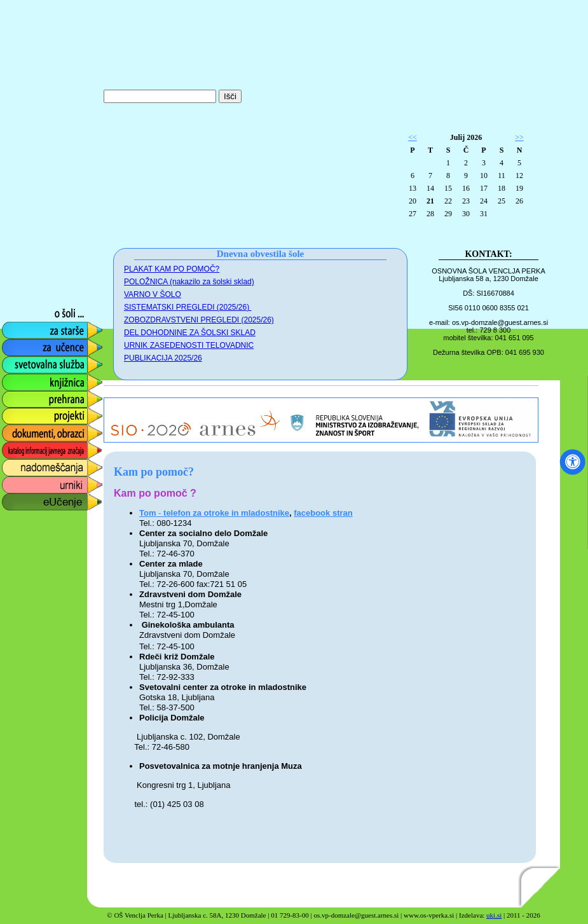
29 (448, 214)
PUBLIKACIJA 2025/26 (163, 358)
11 (502, 176)
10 (484, 176)
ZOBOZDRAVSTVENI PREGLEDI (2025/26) (199, 320)
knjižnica (19, 379)
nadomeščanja (33, 465)
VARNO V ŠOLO (153, 294)
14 (430, 188)
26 (519, 201)
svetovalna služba (40, 362)
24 (484, 201)
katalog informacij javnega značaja (40, 451)
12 (519, 176)
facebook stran (323, 513)
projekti (17, 413)
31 (484, 214)
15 (448, 188)
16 (466, 188)
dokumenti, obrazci (43, 430)
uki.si (494, 915)
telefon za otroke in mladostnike (226, 513)
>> (519, 137)
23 (466, 201)
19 (519, 188)
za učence (23, 344)
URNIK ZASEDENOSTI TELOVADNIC (189, 345)
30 (466, 214)
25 (502, 201)
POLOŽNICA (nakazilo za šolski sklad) (189, 282)
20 (413, 201)
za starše (21, 327)
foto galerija (26, 293)
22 (448, 201)
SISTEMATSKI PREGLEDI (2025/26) (188, 307)
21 (430, 201)
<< (413, 137)
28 (430, 214)
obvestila (20, 276)
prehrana (20, 396)
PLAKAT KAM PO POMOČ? (172, 269)
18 (502, 188)
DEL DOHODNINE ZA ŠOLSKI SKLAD (190, 333)
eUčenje (19, 499)
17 (484, 188)
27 (413, 214)
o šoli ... (17, 310)
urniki (12, 482)
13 (413, 188)
